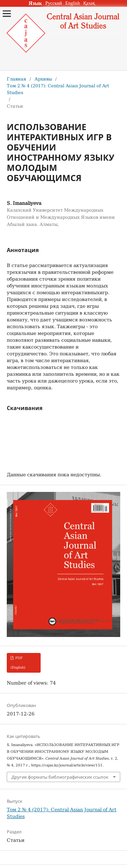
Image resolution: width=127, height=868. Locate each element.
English (73, 3)
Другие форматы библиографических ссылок (60, 777)
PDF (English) (18, 663)
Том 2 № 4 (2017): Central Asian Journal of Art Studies (58, 89)
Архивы (43, 79)
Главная (16, 79)
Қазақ (89, 3)
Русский (54, 3)
